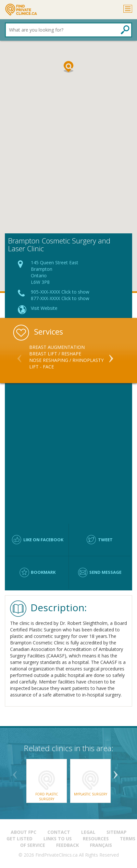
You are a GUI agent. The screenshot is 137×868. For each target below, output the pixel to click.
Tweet (105, 540)
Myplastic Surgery (91, 794)
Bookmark (43, 572)
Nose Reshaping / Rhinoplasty (66, 360)
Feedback (68, 845)
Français (101, 845)
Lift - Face (42, 367)
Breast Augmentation (57, 347)
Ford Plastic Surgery (47, 796)
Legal (88, 832)
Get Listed (19, 839)
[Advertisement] (68, 161)
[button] (68, 67)
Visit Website (44, 308)
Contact (59, 832)
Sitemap (117, 832)
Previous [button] (19, 356)
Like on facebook (43, 540)
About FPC (24, 832)
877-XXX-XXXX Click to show (60, 298)
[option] (68, 357)
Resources (96, 839)
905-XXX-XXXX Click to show (60, 292)
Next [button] (111, 356)
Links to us (58, 839)
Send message (105, 572)
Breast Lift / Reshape (55, 354)
